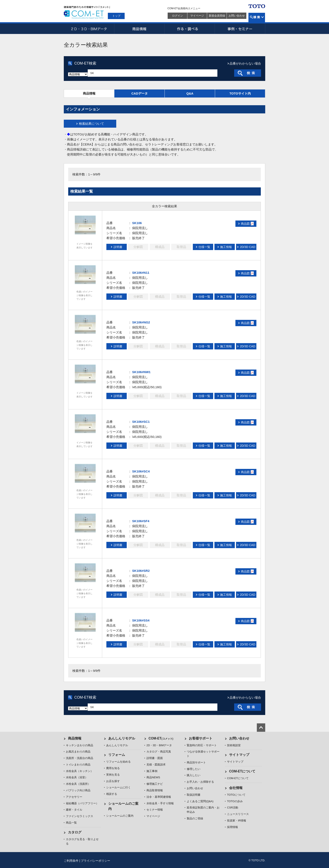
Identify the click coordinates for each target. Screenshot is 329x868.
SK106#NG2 (141, 322)
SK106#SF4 (141, 521)
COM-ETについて (242, 771)
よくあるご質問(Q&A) (200, 801)
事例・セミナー (240, 29)
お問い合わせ (237, 16)
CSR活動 (233, 808)
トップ (116, 16)
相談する (112, 794)
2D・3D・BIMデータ (89, 29)
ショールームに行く (118, 787)
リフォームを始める (118, 762)
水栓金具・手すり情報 (160, 803)
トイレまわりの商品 (78, 765)
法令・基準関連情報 (159, 797)
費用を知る (113, 768)
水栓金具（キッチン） (80, 771)
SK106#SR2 (141, 571)
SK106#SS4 (141, 620)
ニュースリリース (238, 814)
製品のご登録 (195, 818)
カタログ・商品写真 (159, 752)
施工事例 (152, 771)
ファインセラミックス (80, 816)
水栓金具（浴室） (77, 777)
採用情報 (232, 827)
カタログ (75, 832)
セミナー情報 (155, 810)
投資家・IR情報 (237, 821)
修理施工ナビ (155, 784)
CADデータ (140, 93)
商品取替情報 (155, 790)
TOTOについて (236, 795)
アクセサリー (74, 797)
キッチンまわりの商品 (80, 745)
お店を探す (113, 781)
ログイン (178, 16)
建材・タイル (74, 810)
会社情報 (236, 788)
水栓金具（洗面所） (78, 784)
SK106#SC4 (141, 471)
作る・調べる (190, 29)
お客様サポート (201, 738)
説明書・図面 (155, 758)
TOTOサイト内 (240, 93)
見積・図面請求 (156, 765)
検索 (257, 18)
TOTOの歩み (235, 801)
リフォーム (117, 755)
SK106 (137, 223)
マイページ (197, 16)
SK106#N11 (141, 273)
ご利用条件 (71, 861)
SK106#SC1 (141, 422)
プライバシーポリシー (95, 861)
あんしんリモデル (122, 738)
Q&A (190, 93)
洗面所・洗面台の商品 (80, 758)
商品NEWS (153, 777)
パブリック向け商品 (78, 790)
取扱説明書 (194, 795)
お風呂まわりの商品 (78, 752)
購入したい (194, 775)
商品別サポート (196, 762)
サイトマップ (239, 755)
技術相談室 (234, 745)
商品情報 (139, 29)
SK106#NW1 (141, 372)
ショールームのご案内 (120, 816)
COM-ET (161, 738)
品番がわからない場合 (245, 63)
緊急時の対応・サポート (202, 745)
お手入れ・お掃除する (200, 782)
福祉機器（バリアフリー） (82, 803)
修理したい (194, 769)
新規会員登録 (217, 16)
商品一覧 (71, 823)
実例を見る (113, 775)
